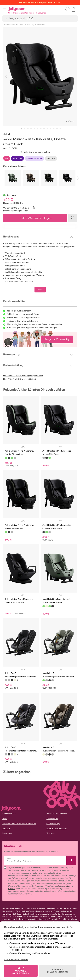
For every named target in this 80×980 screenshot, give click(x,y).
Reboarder (40, 24)
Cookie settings (53, 824)
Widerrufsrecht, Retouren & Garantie (19, 824)
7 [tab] (41, 129)
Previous (6, 76)
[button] (4, 9)
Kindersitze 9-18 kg (24, 24)
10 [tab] (51, 129)
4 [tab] (31, 129)
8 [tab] (44, 129)
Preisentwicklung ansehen (16, 211)
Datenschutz (52, 819)
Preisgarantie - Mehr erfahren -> (22, 321)
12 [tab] (57, 129)
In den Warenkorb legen (35, 218)
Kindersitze (9, 24)
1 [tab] (21, 129)
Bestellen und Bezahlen (57, 814)
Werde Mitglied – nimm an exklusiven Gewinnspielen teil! (33, 324)
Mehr (40, 290)
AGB (5, 819)
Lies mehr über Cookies (16, 960)
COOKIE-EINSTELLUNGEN (58, 971)
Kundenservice (9, 814)
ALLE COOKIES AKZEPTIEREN (21, 971)
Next (74, 76)
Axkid (6, 135)
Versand (6, 828)
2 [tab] (25, 129)
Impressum (7, 833)
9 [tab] (47, 129)
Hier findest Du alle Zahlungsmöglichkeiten (23, 376)
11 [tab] (54, 129)
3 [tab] (28, 129)
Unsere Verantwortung (57, 828)
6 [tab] (38, 129)
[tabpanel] (40, 76)
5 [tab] (34, 129)
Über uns (51, 833)
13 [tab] (60, 129)
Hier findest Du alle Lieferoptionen (20, 379)
